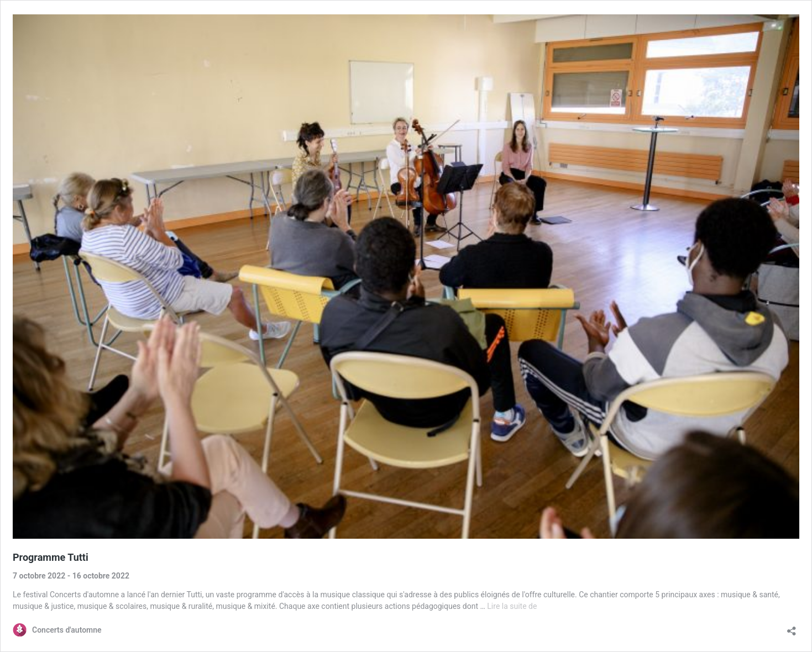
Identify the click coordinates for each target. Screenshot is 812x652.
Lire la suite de (512, 606)
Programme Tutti (51, 557)
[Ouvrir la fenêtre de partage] (792, 627)
